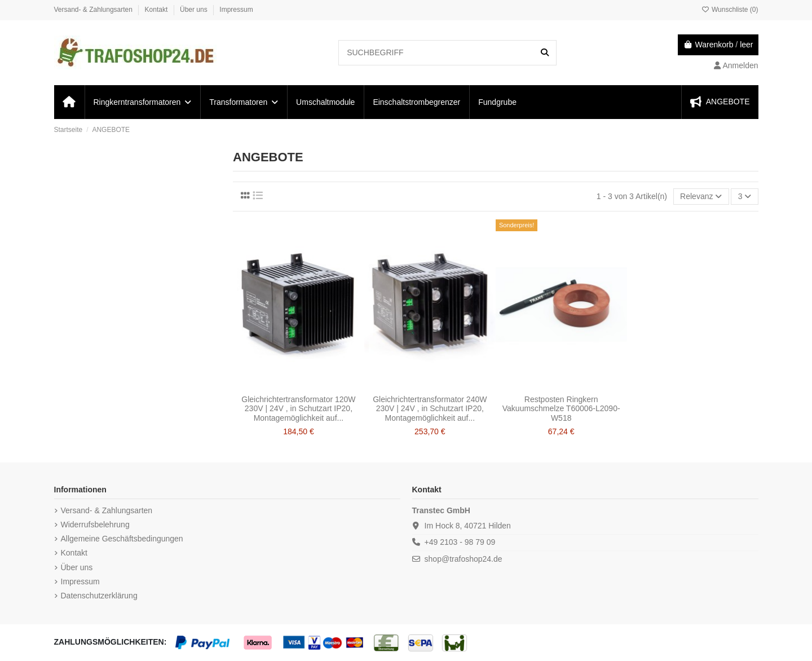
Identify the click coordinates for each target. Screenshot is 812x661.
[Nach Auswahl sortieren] (701, 197)
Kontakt (157, 10)
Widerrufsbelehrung (95, 525)
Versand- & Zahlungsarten (94, 10)
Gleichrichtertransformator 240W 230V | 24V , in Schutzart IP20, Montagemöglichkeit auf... (430, 409)
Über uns (195, 10)
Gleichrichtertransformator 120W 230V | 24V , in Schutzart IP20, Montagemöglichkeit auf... (298, 409)
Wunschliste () (730, 10)
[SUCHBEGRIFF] (545, 53)
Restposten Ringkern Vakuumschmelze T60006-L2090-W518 (561, 409)
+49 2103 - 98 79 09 (460, 542)
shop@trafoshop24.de (464, 559)
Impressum (236, 10)
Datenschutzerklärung (99, 596)
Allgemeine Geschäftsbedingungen (122, 539)
